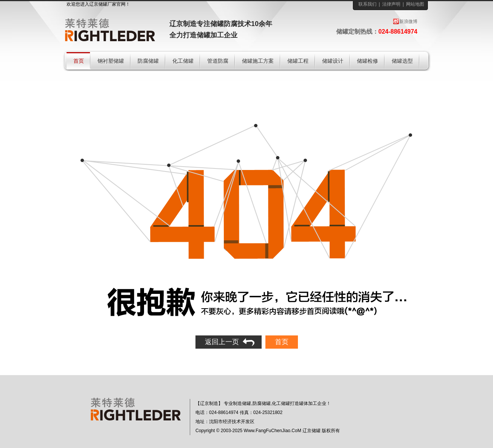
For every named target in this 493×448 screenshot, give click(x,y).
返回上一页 (222, 342)
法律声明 (391, 4)
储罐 (103, 4)
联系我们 (367, 4)
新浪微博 (408, 22)
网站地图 (415, 4)
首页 (282, 342)
